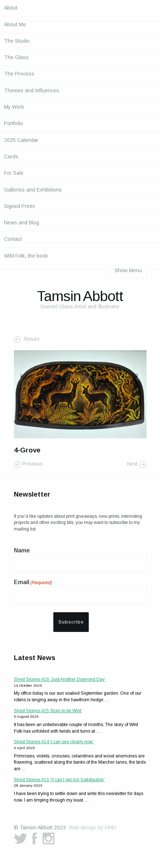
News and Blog (22, 223)
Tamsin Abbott (80, 296)
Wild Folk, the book (26, 256)
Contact (13, 239)
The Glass (16, 57)
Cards (11, 157)
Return (31, 339)
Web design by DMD (92, 828)
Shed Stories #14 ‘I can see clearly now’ (54, 742)
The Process (19, 74)
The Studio (17, 41)
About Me (15, 24)
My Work (14, 107)
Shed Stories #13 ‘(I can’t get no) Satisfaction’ (59, 780)
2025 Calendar (21, 140)
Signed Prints (20, 206)
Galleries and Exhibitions (33, 190)
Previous (33, 464)
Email (33, 583)
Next (132, 464)
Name (22, 550)
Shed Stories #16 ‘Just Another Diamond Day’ (60, 679)
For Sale (14, 173)
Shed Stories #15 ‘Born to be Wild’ (48, 711)
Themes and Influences (32, 90)
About (11, 8)
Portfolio (14, 123)
